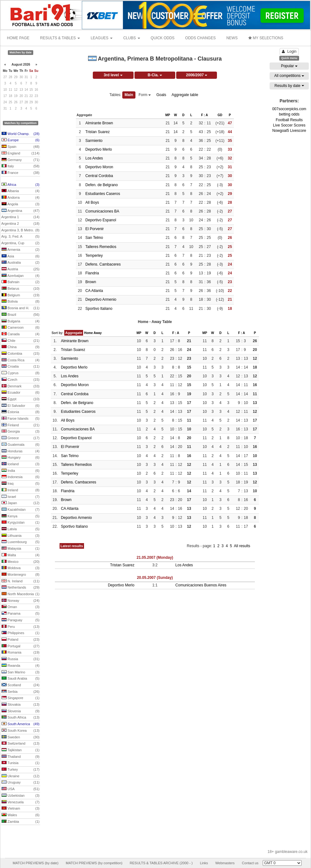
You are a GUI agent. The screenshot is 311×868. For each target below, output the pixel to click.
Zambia (21, 822)
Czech (21, 380)
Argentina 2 (20, 224)
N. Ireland (21, 581)
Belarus (21, 289)
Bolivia (21, 302)
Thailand (21, 757)
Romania (21, 653)
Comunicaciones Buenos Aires (201, 585)
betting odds (289, 114)
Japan (21, 503)
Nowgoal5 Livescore (289, 131)
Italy (21, 166)
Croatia (21, 367)
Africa (21, 185)
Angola (21, 204)
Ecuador (21, 393)
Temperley (94, 256)
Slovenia (21, 711)
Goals (161, 95)
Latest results (72, 546)
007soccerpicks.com (289, 109)
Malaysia (21, 549)
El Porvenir (95, 229)
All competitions (289, 76)
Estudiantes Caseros (103, 194)
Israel (21, 497)
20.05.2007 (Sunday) (155, 578)
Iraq (21, 484)
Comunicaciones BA (102, 211)
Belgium (21, 295)
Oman (21, 607)
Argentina (21, 211)
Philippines (21, 633)
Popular (289, 66)
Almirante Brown (99, 123)
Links (204, 863)
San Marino (21, 672)
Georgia (21, 432)
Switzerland (21, 744)
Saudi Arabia (21, 679)
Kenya (21, 516)
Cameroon (21, 328)
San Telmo (94, 238)
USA (21, 789)
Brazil (21, 315)
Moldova (21, 568)
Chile (21, 341)
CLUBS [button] (132, 38)
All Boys (92, 202)
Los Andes (94, 158)
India (21, 471)
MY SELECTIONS (266, 38)
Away (98, 333)
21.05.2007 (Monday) (155, 558)
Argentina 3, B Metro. (20, 230)
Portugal (21, 646)
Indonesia (21, 477)
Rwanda (21, 666)
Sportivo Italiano (99, 309)
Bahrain (21, 282)
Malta (21, 555)
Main (129, 95)
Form (145, 95)
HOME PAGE (18, 38)
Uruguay (21, 783)
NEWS (232, 38)
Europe (21, 140)
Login (289, 51)
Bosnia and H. (21, 308)
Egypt (21, 399)
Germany (21, 160)
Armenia (21, 250)
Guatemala (21, 445)
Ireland (21, 490)
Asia (21, 256)
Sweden (21, 737)
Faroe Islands (21, 419)
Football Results (289, 120)
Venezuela (21, 802)
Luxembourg (21, 542)
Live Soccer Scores (289, 125)
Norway (21, 601)
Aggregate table (185, 95)
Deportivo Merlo (99, 149)
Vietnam (21, 809)
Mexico (21, 562)
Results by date (289, 86)
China (21, 347)
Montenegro (21, 575)
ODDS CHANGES (200, 38)
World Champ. (21, 134)
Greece (21, 438)
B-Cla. (155, 75)
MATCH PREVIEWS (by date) (35, 863)
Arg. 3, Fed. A (20, 237)
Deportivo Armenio (101, 299)
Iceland (21, 464)
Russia (21, 659)
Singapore (21, 698)
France (21, 173)
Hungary (21, 458)
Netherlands (21, 588)
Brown (91, 282)
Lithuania (21, 536)
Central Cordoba (99, 176)
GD (220, 115)
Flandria (92, 273)
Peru (21, 627)
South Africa (21, 718)
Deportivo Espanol (101, 220)
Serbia (21, 692)
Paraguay (21, 620)
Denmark (21, 386)
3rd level (113, 75)
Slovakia (21, 705)
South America (21, 724)
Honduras (21, 451)
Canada (21, 334)
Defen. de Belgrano (101, 185)
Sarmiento (94, 141)
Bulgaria (21, 321)
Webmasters (225, 863)
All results (242, 546)
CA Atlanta (94, 291)
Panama (21, 614)
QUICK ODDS (163, 38)
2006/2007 (197, 75)
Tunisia (21, 763)
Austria (21, 269)
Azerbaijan (21, 276)
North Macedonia (21, 594)
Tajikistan (21, 750)
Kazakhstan (21, 510)
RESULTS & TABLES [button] (60, 38)
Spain (21, 147)
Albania (21, 191)
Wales (21, 815)
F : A (204, 115)
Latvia (21, 529)
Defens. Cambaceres (103, 264)
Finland (21, 425)
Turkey (21, 770)
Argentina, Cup (20, 243)
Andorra (21, 198)
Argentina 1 (20, 217)
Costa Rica (21, 360)
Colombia (21, 354)
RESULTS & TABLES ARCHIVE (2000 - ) (161, 863)
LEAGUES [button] (102, 38)
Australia (21, 263)
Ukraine (21, 776)
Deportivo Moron (99, 167)
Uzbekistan (21, 796)
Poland (21, 640)
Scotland (21, 685)
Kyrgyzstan (21, 523)
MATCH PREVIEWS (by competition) (94, 863)
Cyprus (21, 373)
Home (88, 333)
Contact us (250, 863)
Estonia (21, 412)
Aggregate (74, 333)
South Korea (21, 731)
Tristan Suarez (98, 132)
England (21, 154)
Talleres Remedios (101, 247)
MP (168, 115)
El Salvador (21, 406)
